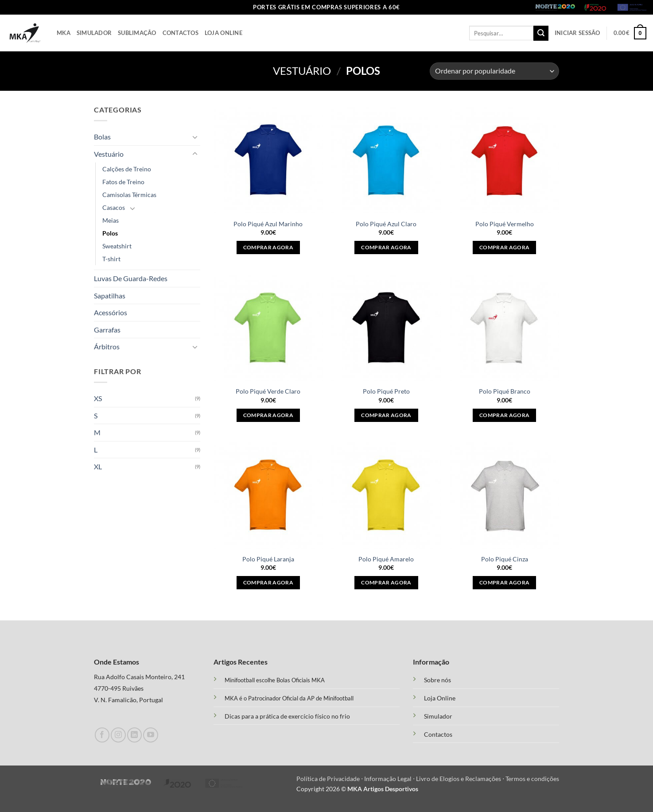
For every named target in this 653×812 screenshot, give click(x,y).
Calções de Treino (127, 169)
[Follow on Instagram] (118, 735)
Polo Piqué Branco (505, 391)
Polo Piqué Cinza (505, 559)
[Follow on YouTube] (150, 735)
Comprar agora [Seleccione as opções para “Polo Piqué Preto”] (386, 415)
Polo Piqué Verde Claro (268, 391)
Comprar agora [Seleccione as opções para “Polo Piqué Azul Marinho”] (268, 247)
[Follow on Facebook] (102, 735)
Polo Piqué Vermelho (505, 224)
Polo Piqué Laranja (268, 559)
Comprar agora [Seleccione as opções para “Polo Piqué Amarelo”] (386, 582)
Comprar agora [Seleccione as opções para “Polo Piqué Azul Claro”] (386, 247)
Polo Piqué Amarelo (386, 559)
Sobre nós (437, 680)
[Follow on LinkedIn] (134, 735)
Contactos (181, 33)
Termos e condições (532, 779)
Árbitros (107, 346)
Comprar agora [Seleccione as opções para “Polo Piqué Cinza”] (505, 582)
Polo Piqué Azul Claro (386, 224)
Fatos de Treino (123, 182)
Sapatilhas (110, 296)
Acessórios (111, 312)
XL (98, 466)
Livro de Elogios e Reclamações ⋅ (461, 779)
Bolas (102, 137)
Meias (111, 220)
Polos (110, 233)
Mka (64, 33)
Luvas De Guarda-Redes (131, 278)
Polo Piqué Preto (386, 391)
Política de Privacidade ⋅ (330, 779)
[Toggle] (195, 137)
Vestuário (302, 71)
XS (98, 398)
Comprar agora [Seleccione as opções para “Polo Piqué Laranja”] (268, 582)
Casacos (114, 207)
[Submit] (541, 33)
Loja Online (223, 33)
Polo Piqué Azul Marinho (268, 224)
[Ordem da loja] (494, 71)
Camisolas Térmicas (129, 195)
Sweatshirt (117, 246)
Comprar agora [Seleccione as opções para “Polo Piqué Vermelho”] (505, 247)
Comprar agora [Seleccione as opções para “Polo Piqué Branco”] (505, 415)
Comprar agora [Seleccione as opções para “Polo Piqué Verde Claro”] (268, 415)
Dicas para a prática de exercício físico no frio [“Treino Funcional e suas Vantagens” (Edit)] (287, 716)
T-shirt (111, 259)
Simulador (94, 33)
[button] (577, 33)
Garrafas (107, 330)
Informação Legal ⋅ (390, 779)
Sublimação (137, 33)
